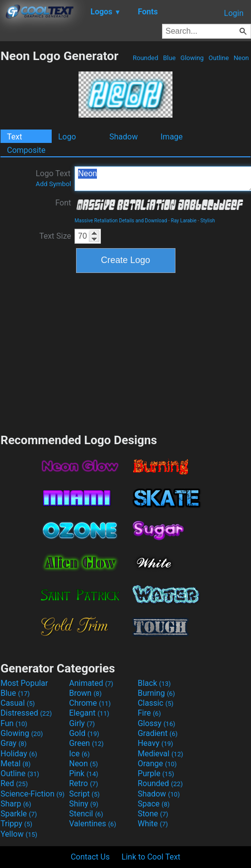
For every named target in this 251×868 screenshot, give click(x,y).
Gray (13, 743)
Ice (79, 754)
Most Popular (24, 683)
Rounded (146, 58)
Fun (14, 723)
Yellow (19, 834)
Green (86, 743)
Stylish (208, 221)
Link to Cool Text (151, 857)
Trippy (16, 824)
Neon (241, 58)
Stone (153, 814)
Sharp (16, 804)
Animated (91, 683)
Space (154, 804)
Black (154, 683)
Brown (85, 693)
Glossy (157, 723)
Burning (156, 693)
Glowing (192, 58)
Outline (218, 58)
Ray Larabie (184, 221)
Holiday (19, 754)
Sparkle (19, 814)
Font (63, 203)
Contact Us (90, 857)
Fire (149, 713)
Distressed (26, 713)
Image (172, 137)
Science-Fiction (33, 794)
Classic (156, 703)
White (153, 824)
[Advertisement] (126, 352)
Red (14, 783)
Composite (26, 150)
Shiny (84, 804)
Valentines (93, 824)
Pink (84, 773)
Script (84, 794)
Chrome (90, 703)
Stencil (86, 814)
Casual (18, 703)
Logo (67, 137)
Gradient (158, 733)
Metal (16, 764)
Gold (84, 733)
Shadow (124, 137)
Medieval (161, 754)
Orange (157, 764)
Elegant (89, 713)
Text (14, 137)
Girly (82, 723)
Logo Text (53, 178)
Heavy (155, 743)
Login (234, 13)
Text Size (55, 236)
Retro (84, 783)
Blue (169, 58)
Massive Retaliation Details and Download (121, 221)
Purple (156, 773)
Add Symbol (53, 184)
